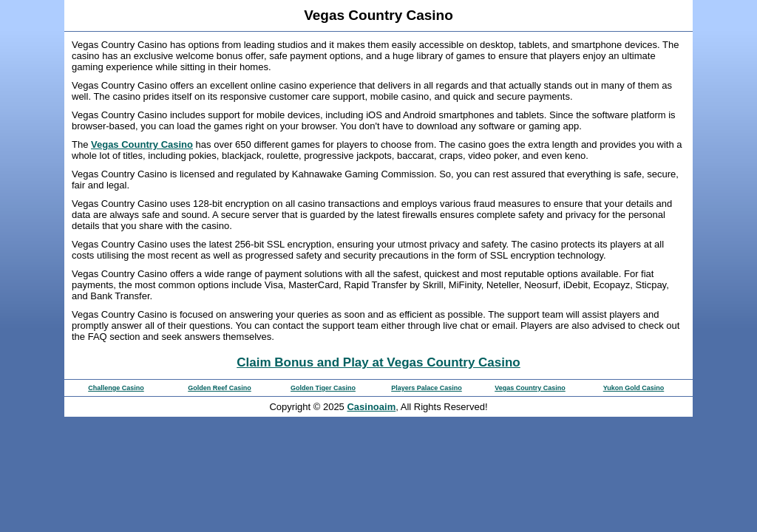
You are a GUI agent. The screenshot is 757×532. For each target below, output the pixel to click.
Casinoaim (371, 407)
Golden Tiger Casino (323, 388)
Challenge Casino (116, 388)
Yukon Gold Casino (634, 388)
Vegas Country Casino (142, 144)
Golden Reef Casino (220, 388)
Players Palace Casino (427, 388)
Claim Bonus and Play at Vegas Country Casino (378, 362)
